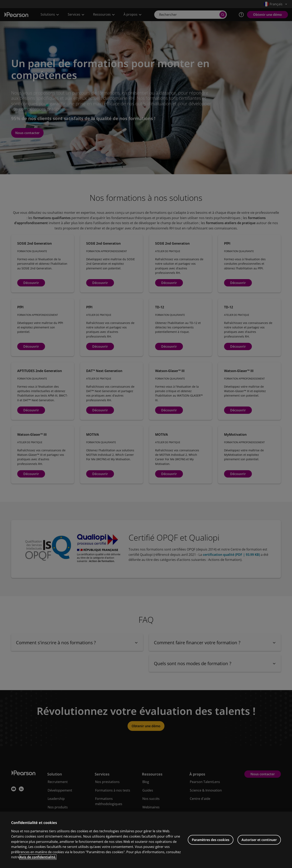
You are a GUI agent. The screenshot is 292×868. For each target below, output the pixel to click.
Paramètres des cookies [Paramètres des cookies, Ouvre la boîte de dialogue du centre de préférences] (211, 845)
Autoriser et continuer (259, 845)
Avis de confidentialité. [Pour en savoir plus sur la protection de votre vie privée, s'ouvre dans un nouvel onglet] (38, 862)
